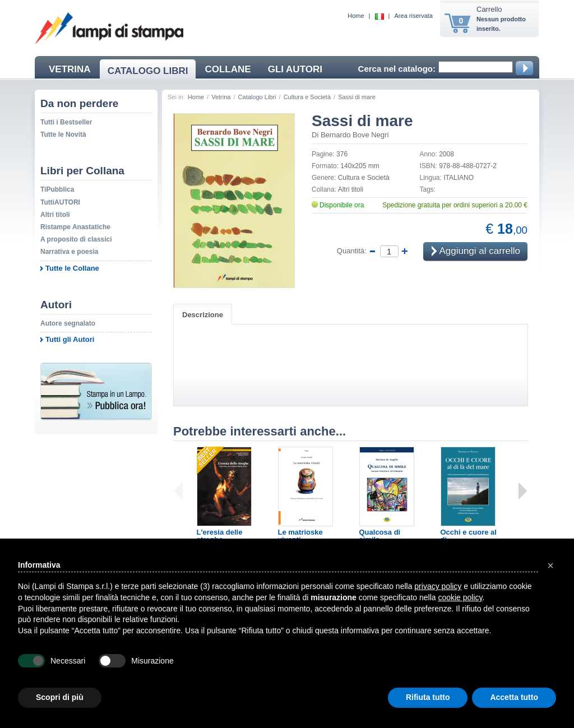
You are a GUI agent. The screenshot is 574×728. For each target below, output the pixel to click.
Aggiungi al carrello (476, 252)
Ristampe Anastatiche (75, 227)
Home (356, 16)
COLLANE (228, 69)
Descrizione (203, 315)
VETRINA (70, 69)
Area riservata (414, 16)
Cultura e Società (307, 97)
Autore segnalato (68, 323)
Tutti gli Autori (70, 339)
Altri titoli (55, 215)
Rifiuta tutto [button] (428, 697)
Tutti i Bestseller (66, 122)
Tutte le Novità (63, 135)
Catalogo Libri (257, 97)
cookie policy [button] (460, 597)
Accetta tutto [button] (514, 697)
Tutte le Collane (72, 268)
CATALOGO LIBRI (148, 71)
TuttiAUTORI (60, 202)
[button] (550, 565)
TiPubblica (57, 189)
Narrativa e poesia (69, 252)
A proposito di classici (76, 239)
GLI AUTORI (295, 69)
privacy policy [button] (438, 586)
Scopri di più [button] (60, 697)
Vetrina (221, 97)
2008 (446, 154)
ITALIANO (459, 178)
